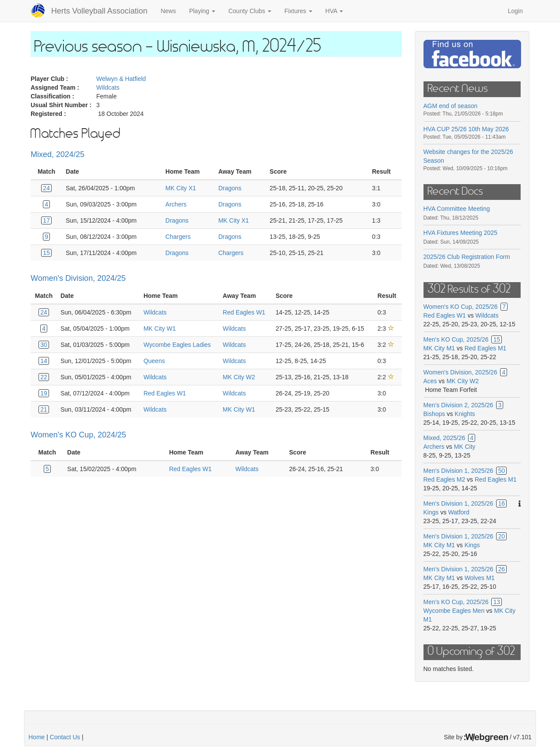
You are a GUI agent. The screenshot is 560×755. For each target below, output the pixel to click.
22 (44, 377)
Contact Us (65, 737)
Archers (176, 204)
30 (44, 345)
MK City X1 (181, 188)
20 (501, 536)
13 (497, 602)
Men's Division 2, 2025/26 (458, 405)
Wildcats (108, 87)
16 (501, 503)
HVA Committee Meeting (457, 209)
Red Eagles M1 (486, 348)
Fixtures (298, 11)
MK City (465, 447)
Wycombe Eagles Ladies (177, 345)
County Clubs (250, 11)
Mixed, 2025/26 (444, 438)
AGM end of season (451, 106)
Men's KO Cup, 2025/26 (456, 339)
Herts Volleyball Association (99, 11)
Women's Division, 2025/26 (460, 372)
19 (44, 393)
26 (501, 569)
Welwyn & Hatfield (121, 79)
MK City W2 (239, 377)
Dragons (230, 188)
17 (46, 220)
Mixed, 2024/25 (58, 154)
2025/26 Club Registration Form (467, 257)
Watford (459, 512)
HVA (334, 11)
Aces (430, 381)
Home (37, 737)
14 (44, 361)
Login (515, 11)
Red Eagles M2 (444, 479)
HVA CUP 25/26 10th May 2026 (466, 129)
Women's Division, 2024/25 (78, 278)
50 (501, 471)
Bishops (434, 414)
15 (46, 253)
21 (44, 409)
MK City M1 (439, 348)
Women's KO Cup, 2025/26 (461, 307)
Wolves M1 (480, 578)
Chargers (178, 237)
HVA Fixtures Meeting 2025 (460, 233)
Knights (465, 414)
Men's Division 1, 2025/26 (458, 471)
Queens (154, 361)
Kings (431, 512)
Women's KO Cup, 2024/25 (78, 435)
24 (46, 188)
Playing (202, 11)
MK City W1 (160, 329)
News (168, 11)
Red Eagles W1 (244, 312)
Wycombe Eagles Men (454, 611)
